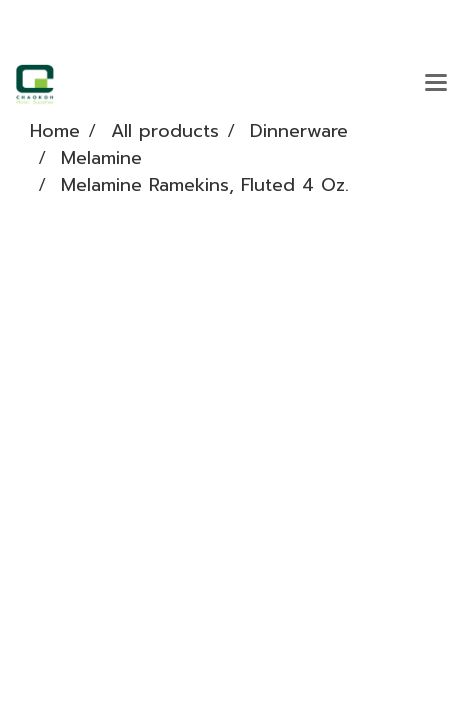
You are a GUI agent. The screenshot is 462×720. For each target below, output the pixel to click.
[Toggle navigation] (436, 84)
